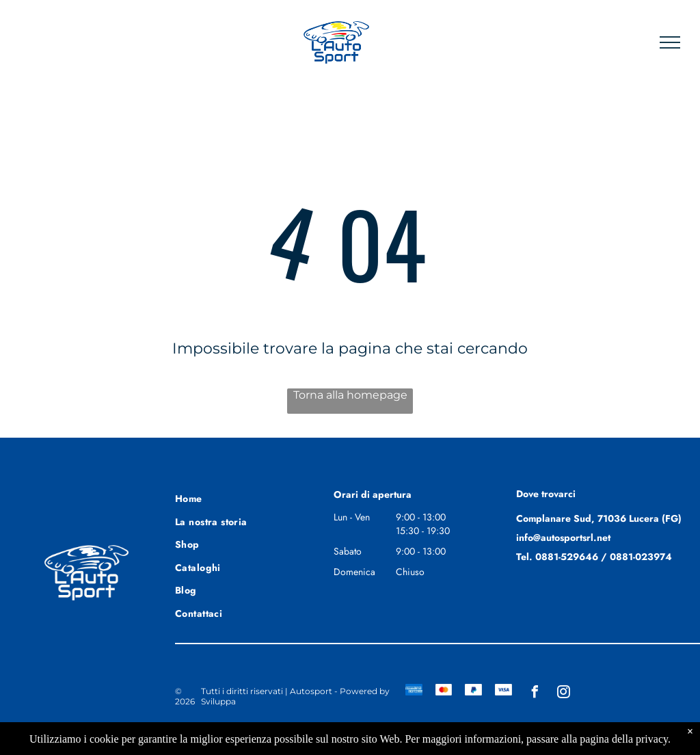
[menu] (670, 42)
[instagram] (563, 694)
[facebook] (535, 694)
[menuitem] (224, 497)
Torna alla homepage (350, 395)
